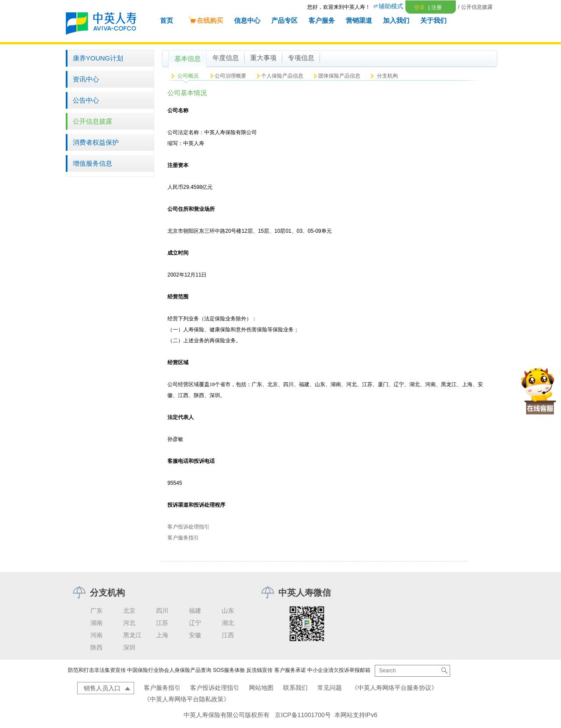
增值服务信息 (92, 163)
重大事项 (263, 58)
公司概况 (188, 76)
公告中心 (86, 100)
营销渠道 (359, 20)
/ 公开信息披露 (475, 7)
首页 (167, 20)
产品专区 (284, 20)
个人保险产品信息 (282, 76)
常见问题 (330, 688)
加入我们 (396, 20)
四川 (162, 611)
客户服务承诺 (290, 670)
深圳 (129, 647)
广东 (96, 611)
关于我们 (433, 20)
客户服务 (322, 20)
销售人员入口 (102, 688)
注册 (435, 7)
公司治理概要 (231, 76)
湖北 (228, 623)
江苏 (162, 623)
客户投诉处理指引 (188, 527)
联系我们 (295, 688)
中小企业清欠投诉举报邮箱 (339, 670)
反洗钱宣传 (259, 670)
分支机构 (387, 76)
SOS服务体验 (229, 670)
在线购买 (206, 20)
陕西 (96, 647)
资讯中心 (86, 79)
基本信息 (188, 59)
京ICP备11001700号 (303, 715)
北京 (129, 611)
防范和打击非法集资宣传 (97, 670)
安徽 (195, 635)
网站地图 (261, 688)
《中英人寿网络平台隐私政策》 (187, 699)
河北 (129, 623)
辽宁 (195, 623)
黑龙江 (132, 635)
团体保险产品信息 (339, 76)
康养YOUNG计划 (98, 58)
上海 (162, 635)
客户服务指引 (183, 538)
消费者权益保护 (96, 142)
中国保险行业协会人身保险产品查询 (169, 670)
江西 (228, 635)
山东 (228, 611)
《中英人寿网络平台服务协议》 (394, 688)
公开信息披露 (92, 121)
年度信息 (226, 58)
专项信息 (301, 58)
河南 (96, 635)
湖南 (96, 623)
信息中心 (247, 20)
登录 (419, 7)
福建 (195, 611)
